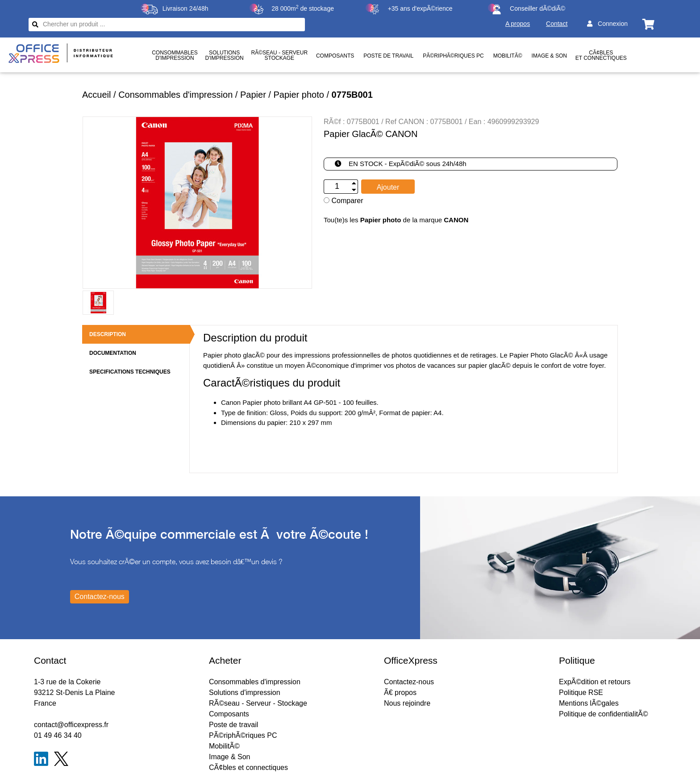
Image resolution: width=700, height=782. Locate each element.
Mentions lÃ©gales (589, 703)
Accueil (96, 95)
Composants (335, 56)
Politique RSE (581, 693)
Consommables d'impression (175, 95)
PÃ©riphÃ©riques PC (453, 56)
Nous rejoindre (407, 703)
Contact (557, 24)
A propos (518, 24)
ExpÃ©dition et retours (595, 682)
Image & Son (549, 56)
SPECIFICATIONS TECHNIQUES (130, 372)
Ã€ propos (400, 693)
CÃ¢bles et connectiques (601, 55)
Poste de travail (388, 56)
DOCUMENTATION (113, 353)
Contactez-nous (409, 682)
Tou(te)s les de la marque (396, 220)
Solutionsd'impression (224, 55)
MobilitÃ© (508, 56)
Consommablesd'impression (175, 55)
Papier (253, 95)
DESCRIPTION (108, 334)
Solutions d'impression (245, 693)
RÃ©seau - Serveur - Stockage (258, 703)
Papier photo (298, 95)
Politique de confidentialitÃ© (603, 714)
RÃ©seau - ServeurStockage (279, 55)
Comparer (344, 201)
